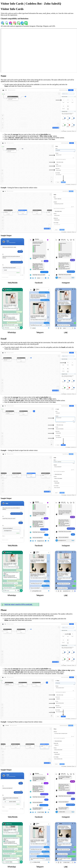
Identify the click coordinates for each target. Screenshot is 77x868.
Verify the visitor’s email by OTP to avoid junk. (19, 604)
